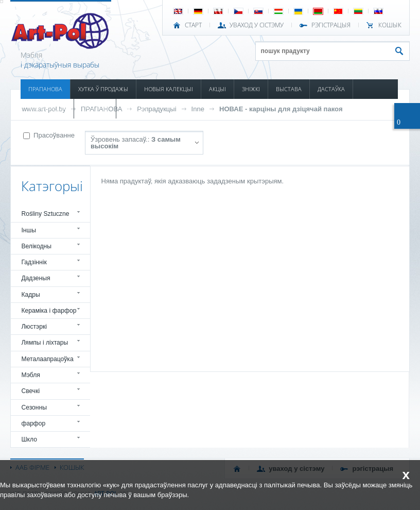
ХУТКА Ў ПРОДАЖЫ (103, 89)
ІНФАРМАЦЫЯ (47, 108)
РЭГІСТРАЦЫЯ (331, 25)
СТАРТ (193, 25)
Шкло (29, 439)
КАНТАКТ (136, 108)
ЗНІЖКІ (251, 89)
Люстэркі (34, 327)
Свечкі (30, 391)
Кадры (30, 295)
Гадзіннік (34, 262)
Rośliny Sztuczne (45, 214)
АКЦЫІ (217, 89)
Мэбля (30, 375)
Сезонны (34, 407)
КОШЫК (390, 25)
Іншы (29, 230)
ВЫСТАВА (289, 89)
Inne (198, 109)
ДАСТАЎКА (331, 89)
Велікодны (36, 246)
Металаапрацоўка (47, 359)
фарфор (33, 423)
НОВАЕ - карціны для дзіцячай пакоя (281, 109)
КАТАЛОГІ (95, 108)
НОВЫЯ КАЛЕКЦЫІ (169, 89)
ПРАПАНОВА (45, 89)
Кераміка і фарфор (49, 311)
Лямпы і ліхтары (45, 343)
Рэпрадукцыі (156, 109)
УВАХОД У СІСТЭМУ (257, 25)
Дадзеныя (36, 278)
